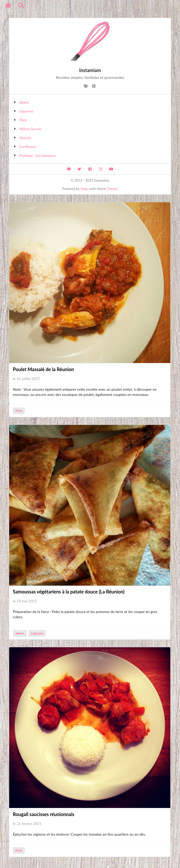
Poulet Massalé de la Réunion (43, 369)
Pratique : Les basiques (38, 155)
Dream (112, 189)
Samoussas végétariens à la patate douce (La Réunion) (69, 592)
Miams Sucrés (30, 129)
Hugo (84, 189)
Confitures (28, 147)
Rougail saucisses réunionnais (44, 814)
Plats (23, 120)
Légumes (26, 111)
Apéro (24, 102)
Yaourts (25, 138)
